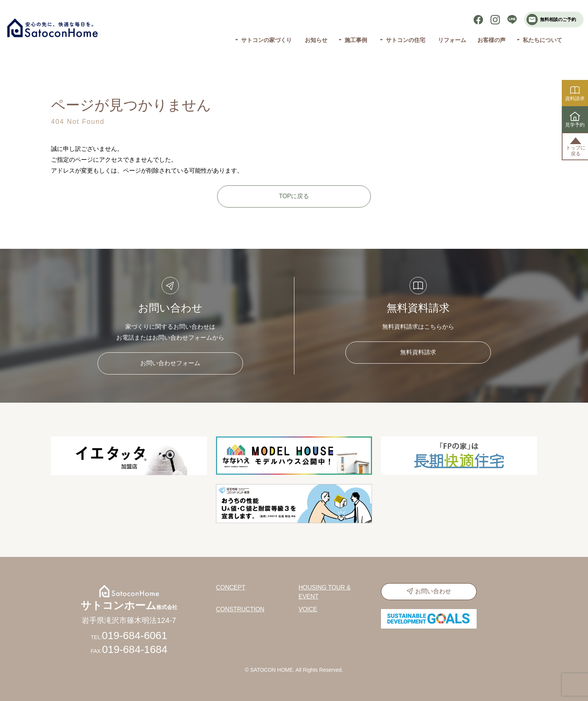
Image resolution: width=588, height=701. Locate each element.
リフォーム (452, 40)
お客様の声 (491, 40)
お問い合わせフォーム (170, 363)
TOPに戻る (294, 196)
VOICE (308, 609)
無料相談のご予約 (551, 20)
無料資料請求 (418, 352)
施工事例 (355, 40)
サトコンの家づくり (266, 40)
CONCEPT (231, 587)
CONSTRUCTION (240, 609)
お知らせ (316, 40)
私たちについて (542, 40)
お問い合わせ (433, 591)
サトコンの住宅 (406, 40)
